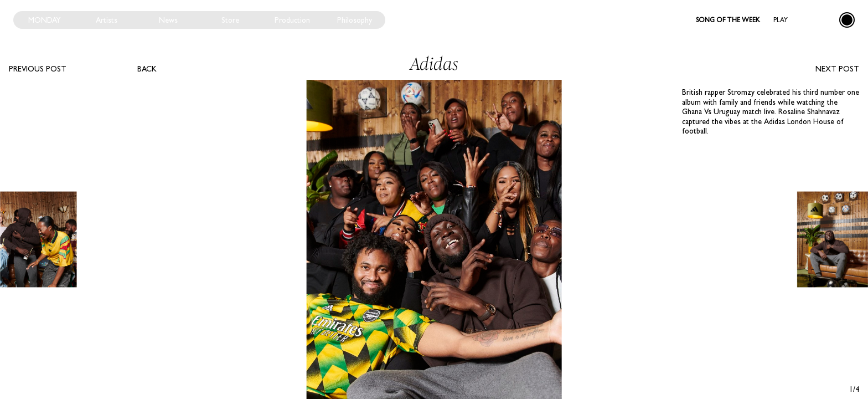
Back (147, 69)
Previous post (38, 69)
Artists (107, 20)
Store (230, 20)
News (168, 20)
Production (292, 20)
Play (781, 20)
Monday (45, 20)
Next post (837, 69)
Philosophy (355, 20)
